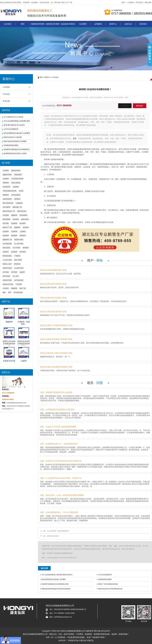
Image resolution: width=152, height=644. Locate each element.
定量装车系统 (7, 280)
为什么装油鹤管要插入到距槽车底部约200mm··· (58, 575)
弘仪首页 (8, 24)
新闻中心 (113, 24)
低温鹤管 (14, 252)
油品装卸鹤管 (7, 199)
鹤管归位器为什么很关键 (13, 137)
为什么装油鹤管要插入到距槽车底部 (17, 121)
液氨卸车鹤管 (7, 175)
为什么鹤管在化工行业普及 (13, 117)
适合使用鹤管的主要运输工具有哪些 (17, 133)
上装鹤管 (130, 2)
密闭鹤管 (17, 199)
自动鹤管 (83, 24)
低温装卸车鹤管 (68, 24)
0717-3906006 (64, 105)
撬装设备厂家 (17, 207)
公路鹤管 (16, 187)
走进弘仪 (128, 24)
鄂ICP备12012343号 (102, 631)
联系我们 (143, 24)
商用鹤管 (26, 248)
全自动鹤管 (6, 207)
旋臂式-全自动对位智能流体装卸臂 (9, 344)
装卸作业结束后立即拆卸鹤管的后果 (110, 589)
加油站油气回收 (8, 284)
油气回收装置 (19, 280)
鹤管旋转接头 (7, 256)
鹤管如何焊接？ (53, 536)
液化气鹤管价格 (8, 203)
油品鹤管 (26, 227)
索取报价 (140, 106)
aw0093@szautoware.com (17, 403)
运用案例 (98, 24)
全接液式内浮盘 (9, 361)
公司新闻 (6, 87)
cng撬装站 (19, 203)
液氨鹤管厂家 (7, 240)
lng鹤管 (22, 272)
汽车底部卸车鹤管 (17, 179)
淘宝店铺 (139, 2)
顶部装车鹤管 (19, 240)
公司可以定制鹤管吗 (11, 129)
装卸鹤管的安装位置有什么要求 (15, 154)
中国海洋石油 (73, 640)
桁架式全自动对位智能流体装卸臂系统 (24, 344)
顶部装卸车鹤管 (38, 24)
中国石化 (90, 640)
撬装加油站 (25, 219)
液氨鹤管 (14, 288)
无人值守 (16, 276)
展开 (150, 55)
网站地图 (148, 2)
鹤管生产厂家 (7, 227)
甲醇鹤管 (6, 183)
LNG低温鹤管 (16, 195)
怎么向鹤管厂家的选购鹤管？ (59, 531)
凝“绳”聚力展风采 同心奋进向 (14, 125)
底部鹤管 (23, 236)
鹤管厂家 (23, 288)
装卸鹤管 (6, 236)
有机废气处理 (7, 268)
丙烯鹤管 (6, 195)
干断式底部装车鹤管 (9, 191)
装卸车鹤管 (6, 276)
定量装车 (6, 252)
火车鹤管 (6, 288)
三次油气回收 (7, 260)
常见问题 (6, 101)
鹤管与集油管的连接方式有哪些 (15, 141)
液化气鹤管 (18, 260)
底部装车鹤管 (16, 171)
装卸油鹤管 (23, 215)
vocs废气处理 (19, 268)
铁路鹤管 (14, 236)
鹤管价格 (17, 264)
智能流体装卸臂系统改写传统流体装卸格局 (56, 589)
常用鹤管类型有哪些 (11, 145)
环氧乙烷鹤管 (16, 183)
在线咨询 (125, 106)
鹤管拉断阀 (6, 219)
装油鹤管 (14, 223)
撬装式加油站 (22, 211)
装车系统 (6, 223)
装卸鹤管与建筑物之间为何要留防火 (17, 149)
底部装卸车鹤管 (53, 24)
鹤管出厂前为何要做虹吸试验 (108, 584)
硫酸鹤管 (14, 215)
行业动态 (6, 94)
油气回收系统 (7, 244)
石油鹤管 (6, 179)
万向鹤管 (6, 171)
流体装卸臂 (6, 187)
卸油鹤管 (23, 223)
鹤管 (63, 2)
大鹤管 (21, 191)
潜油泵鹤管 (18, 175)
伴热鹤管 (16, 219)
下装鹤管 (17, 256)
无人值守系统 (19, 244)
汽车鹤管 (19, 284)
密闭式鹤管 (6, 248)
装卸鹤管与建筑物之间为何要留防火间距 (55, 584)
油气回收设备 (18, 292)
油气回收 (6, 272)
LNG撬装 (6, 215)
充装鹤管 (14, 232)
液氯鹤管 (17, 227)
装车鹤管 (23, 252)
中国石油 (82, 640)
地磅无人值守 (7, 264)
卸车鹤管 (14, 272)
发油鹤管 (6, 232)
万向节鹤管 (16, 248)
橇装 (4, 292)
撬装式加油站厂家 (9, 211)
